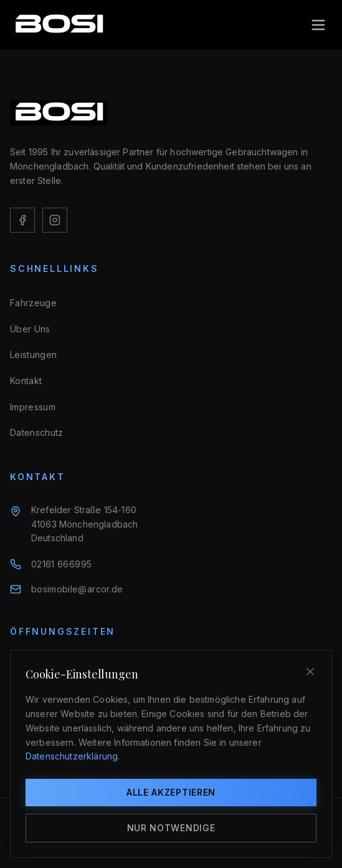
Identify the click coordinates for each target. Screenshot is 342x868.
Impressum (33, 407)
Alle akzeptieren (171, 792)
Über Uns (30, 329)
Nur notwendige (171, 828)
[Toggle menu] (318, 25)
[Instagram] (55, 220)
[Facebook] (22, 220)
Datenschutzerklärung (72, 756)
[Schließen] (310, 672)
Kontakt (26, 381)
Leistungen (34, 354)
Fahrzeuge (33, 303)
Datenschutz (37, 432)
